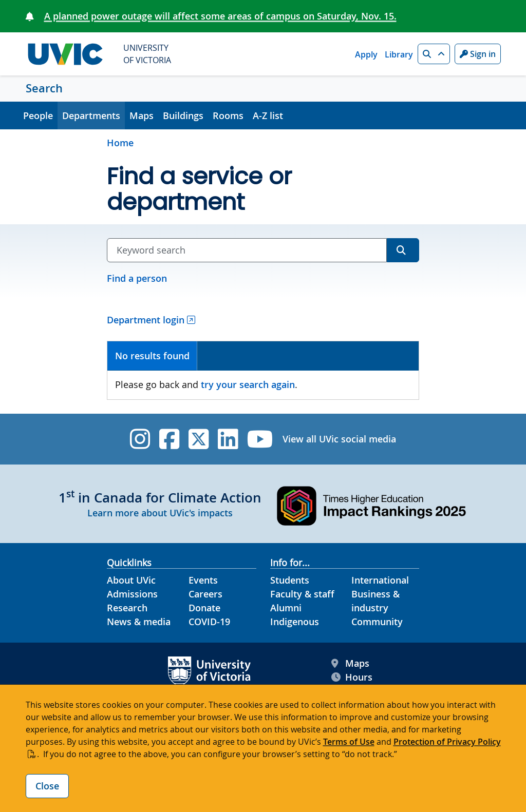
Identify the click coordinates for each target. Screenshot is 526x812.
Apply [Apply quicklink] (366, 54)
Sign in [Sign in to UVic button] (478, 54)
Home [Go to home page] (120, 143)
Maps (142, 115)
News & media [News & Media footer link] (139, 622)
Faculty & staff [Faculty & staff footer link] (302, 594)
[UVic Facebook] (169, 439)
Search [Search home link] (44, 88)
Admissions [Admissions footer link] (132, 594)
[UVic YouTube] (260, 439)
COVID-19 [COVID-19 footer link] (209, 622)
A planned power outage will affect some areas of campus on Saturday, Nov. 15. (220, 16)
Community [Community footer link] (377, 622)
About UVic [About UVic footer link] (131, 580)
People (38, 115)
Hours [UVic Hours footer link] (352, 677)
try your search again (248, 384)
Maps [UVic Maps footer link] (350, 663)
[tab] (152, 356)
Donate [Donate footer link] (204, 608)
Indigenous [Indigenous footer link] (295, 622)
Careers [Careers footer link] (205, 594)
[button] (434, 54)
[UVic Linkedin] (228, 439)
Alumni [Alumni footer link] (286, 608)
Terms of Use (349, 742)
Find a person (137, 278)
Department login (146, 320)
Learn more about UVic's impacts (160, 513)
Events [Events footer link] (203, 580)
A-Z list (268, 115)
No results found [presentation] (152, 356)
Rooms (228, 115)
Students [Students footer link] (290, 580)
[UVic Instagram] (140, 439)
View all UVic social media (339, 439)
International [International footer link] (380, 580)
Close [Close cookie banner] (47, 786)
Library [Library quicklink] (399, 54)
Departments (91, 115)
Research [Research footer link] (127, 608)
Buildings (183, 115)
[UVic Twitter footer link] (199, 439)
